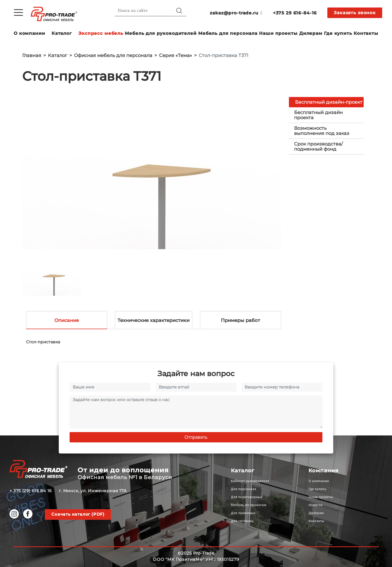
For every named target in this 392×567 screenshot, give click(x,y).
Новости (315, 505)
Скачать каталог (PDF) (78, 514)
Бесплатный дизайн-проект (329, 102)
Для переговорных (247, 497)
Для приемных (243, 513)
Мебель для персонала (228, 33)
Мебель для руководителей (161, 33)
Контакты (366, 33)
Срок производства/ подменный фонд (318, 147)
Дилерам (311, 33)
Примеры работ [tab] (240, 320)
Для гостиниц (242, 521)
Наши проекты (278, 33)
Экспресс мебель (101, 33)
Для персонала (244, 489)
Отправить (196, 437)
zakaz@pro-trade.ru (236, 13)
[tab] (326, 115)
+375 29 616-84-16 (295, 13)
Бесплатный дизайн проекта (318, 115)
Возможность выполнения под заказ (322, 131)
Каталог (62, 33)
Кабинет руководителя (250, 481)
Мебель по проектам (249, 505)
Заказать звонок (355, 13)
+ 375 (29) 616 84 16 (31, 491)
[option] (152, 173)
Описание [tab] (67, 320)
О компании (29, 33)
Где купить (338, 33)
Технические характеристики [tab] (153, 320)
